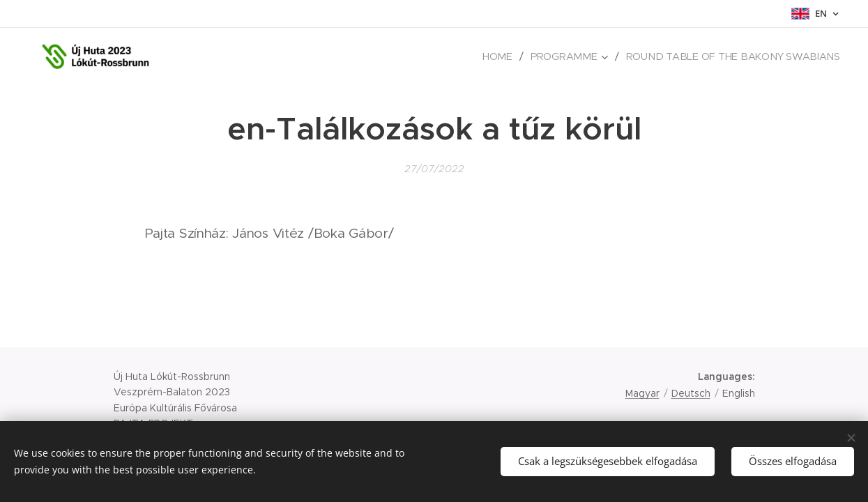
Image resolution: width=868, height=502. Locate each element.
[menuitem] (509, 56)
